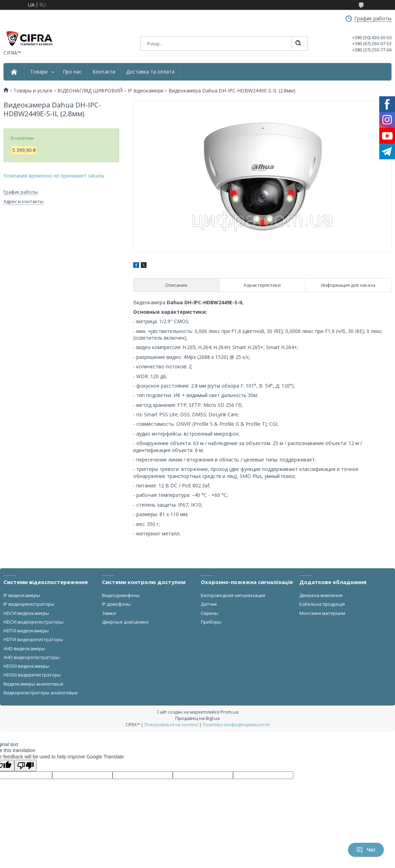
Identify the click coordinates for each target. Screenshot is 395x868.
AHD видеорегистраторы (32, 657)
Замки (109, 613)
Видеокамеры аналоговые (33, 684)
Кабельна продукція (322, 604)
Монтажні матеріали (322, 613)
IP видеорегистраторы (29, 604)
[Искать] (298, 43)
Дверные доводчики (125, 622)
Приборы (211, 622)
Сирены (210, 613)
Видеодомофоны (121, 595)
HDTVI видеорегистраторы (33, 639)
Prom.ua (229, 712)
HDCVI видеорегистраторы (33, 622)
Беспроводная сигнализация (233, 595)
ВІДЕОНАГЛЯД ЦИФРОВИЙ (90, 91)
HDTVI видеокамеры (26, 631)
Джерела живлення (321, 595)
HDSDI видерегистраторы (32, 675)
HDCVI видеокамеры (26, 613)
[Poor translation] (26, 766)
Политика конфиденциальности (236, 725)
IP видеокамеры (22, 595)
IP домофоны (116, 604)
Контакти (104, 72)
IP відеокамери (145, 91)
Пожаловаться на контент (171, 725)
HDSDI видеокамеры (26, 666)
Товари (39, 72)
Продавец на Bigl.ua (198, 718)
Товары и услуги (33, 91)
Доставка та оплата (150, 72)
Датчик (209, 604)
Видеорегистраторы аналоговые (41, 693)
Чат (366, 850)
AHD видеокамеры (24, 648)
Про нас (72, 72)
